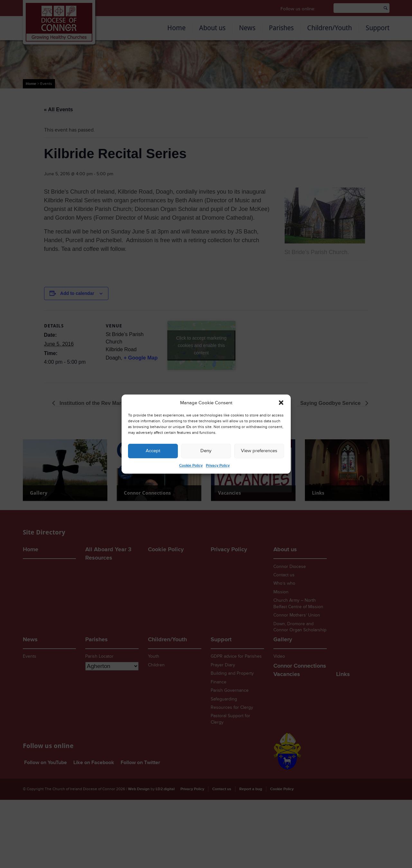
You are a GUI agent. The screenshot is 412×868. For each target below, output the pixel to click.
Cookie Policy (191, 466)
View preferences (259, 451)
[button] (281, 403)
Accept (153, 451)
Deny (206, 451)
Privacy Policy (218, 466)
